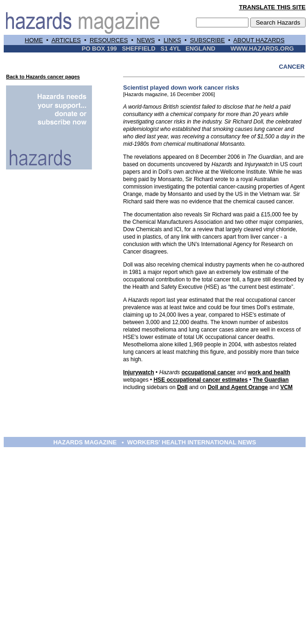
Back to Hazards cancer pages (43, 77)
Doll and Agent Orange (238, 387)
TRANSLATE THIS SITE (272, 7)
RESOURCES (109, 40)
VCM (286, 387)
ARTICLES (66, 40)
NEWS (146, 40)
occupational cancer (209, 372)
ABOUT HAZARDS (259, 40)
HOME (34, 40)
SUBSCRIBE (207, 40)
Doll (182, 387)
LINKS (172, 40)
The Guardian (271, 380)
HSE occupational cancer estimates (201, 380)
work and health (269, 372)
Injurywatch (139, 372)
